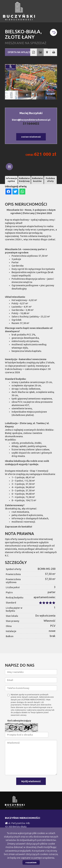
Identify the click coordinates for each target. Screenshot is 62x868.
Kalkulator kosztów (38, 180)
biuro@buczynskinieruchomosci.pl (31, 120)
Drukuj (54, 52)
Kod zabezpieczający (19, 721)
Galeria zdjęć (40, 52)
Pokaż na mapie (47, 52)
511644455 (31, 123)
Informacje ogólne (11, 180)
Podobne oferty (50, 180)
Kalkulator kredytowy (24, 180)
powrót (53, 32)
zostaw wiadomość (31, 137)
